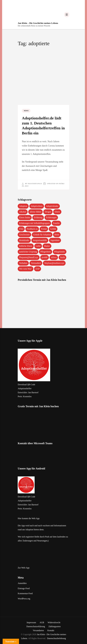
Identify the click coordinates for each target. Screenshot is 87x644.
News (26, 111)
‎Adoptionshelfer (25, 388)
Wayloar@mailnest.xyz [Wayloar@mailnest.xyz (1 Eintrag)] (54, 263)
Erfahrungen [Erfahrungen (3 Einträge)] (51, 217)
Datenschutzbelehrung (56, 638)
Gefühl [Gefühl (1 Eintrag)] (53, 229)
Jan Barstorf (33, 392)
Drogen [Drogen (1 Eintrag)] (48, 212)
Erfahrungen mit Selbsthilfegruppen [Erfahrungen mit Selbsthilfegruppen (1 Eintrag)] (34, 223)
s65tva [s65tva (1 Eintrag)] (54, 257)
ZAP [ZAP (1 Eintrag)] (37, 269)
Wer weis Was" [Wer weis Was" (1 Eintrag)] (26, 269)
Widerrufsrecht (54, 622)
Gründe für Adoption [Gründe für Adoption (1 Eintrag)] (42, 235)
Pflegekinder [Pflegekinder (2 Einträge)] (60, 252)
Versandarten (38, 630)
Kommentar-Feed (25, 593)
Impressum (31, 622)
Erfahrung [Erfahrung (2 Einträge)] (38, 217)
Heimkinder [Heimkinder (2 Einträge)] (24, 240)
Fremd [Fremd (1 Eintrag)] (44, 229)
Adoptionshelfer (25, 501)
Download (22, 385)
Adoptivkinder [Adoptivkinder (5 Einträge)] (52, 206)
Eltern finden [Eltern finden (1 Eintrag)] (25, 217)
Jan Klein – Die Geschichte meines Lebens (38, 23)
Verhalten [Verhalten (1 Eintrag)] (23, 263)
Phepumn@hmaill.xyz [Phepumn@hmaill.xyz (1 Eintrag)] (29, 257)
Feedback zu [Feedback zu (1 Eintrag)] (32, 229)
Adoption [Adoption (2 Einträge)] (23, 206)
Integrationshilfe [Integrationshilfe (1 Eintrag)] (40, 240)
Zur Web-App (24, 568)
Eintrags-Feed (24, 588)
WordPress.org (24, 599)
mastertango (35, 184)
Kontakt (51, 630)
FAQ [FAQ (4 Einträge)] (21, 229)
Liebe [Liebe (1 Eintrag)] (38, 246)
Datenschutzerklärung (36, 626)
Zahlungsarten (55, 626)
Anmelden (22, 583)
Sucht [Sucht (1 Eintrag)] (62, 257)
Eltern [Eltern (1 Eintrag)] (57, 212)
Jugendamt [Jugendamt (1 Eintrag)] (55, 240)
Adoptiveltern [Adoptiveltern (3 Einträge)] (37, 206)
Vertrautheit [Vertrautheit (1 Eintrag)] (36, 263)
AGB (42, 622)
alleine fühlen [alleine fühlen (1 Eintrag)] (36, 212)
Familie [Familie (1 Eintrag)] (56, 223)
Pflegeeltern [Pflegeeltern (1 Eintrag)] (45, 252)
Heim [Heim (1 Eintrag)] (57, 235)
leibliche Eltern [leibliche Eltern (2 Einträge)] (26, 246)
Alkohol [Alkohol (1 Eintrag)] (23, 212)
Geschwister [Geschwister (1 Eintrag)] (24, 235)
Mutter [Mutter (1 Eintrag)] (47, 246)
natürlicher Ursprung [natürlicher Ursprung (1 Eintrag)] (28, 252)
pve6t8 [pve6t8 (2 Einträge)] (45, 257)
